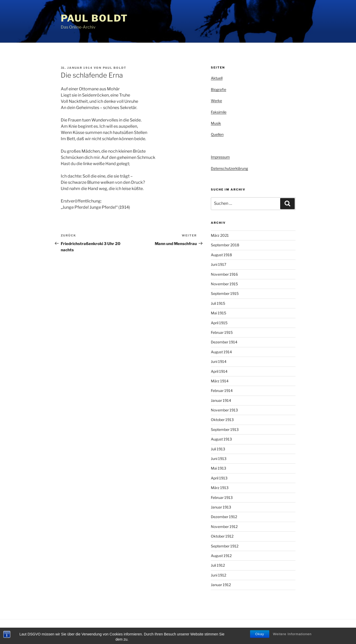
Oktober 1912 (222, 536)
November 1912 (224, 527)
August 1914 (221, 352)
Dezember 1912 (224, 517)
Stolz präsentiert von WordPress (114, 632)
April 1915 (219, 323)
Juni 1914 (219, 361)
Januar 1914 (221, 400)
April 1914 (219, 371)
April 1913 (219, 478)
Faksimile (219, 112)
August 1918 (221, 255)
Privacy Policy (71, 632)
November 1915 (224, 284)
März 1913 (220, 488)
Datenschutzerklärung (229, 168)
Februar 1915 (222, 332)
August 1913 (221, 439)
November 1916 (224, 274)
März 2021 (220, 235)
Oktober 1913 (222, 420)
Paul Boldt (95, 18)
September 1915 (225, 293)
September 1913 (225, 429)
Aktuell (217, 78)
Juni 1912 (219, 575)
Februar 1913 (222, 497)
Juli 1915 (218, 303)
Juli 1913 (218, 449)
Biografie (219, 89)
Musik (216, 123)
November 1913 (224, 410)
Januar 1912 (221, 585)
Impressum (220, 157)
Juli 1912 (218, 565)
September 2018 (225, 245)
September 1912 (225, 546)
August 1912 (221, 556)
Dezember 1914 (224, 342)
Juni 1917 (219, 264)
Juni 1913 (219, 459)
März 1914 (220, 381)
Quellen (217, 134)
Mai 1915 (219, 313)
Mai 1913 (219, 468)
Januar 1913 (221, 507)
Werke (216, 101)
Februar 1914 (222, 391)
